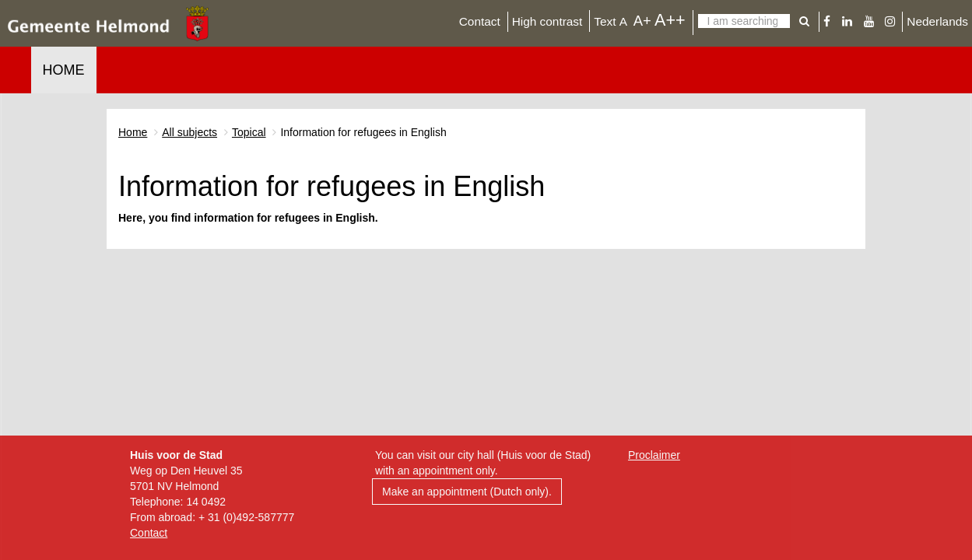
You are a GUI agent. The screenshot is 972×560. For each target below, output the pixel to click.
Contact (480, 21)
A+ (642, 21)
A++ (670, 20)
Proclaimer (654, 455)
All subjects (189, 132)
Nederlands (937, 21)
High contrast (547, 21)
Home (64, 70)
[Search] (744, 21)
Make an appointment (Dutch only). (467, 492)
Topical (249, 132)
